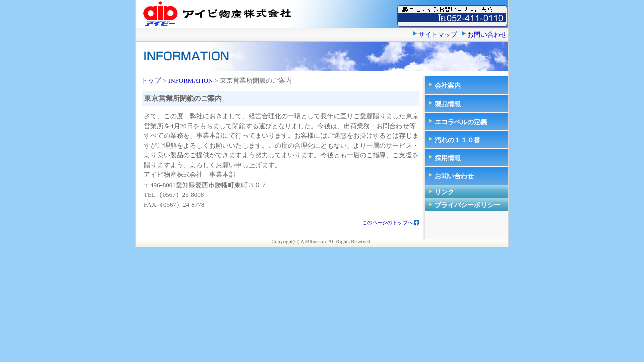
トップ (151, 81)
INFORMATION (191, 81)
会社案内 (448, 86)
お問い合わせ (487, 34)
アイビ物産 (217, 14)
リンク (445, 192)
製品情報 (448, 104)
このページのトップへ (387, 222)
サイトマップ (438, 34)
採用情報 (448, 158)
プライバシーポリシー (467, 205)
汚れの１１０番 (458, 140)
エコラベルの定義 (461, 122)
